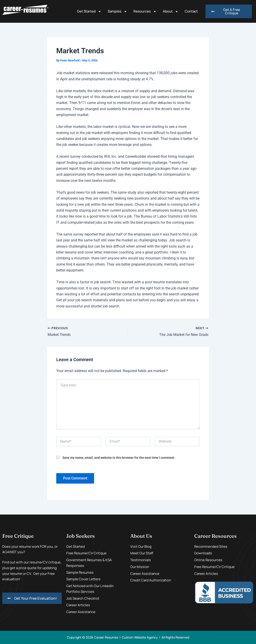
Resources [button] (145, 11)
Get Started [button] (89, 11)
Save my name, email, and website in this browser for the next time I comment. (119, 458)
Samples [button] (117, 11)
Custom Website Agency (140, 637)
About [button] (171, 11)
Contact (191, 11)
